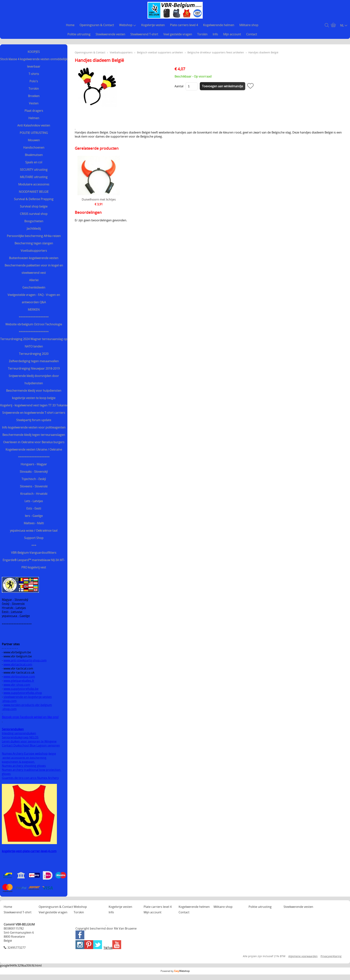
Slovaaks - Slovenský (34, 472)
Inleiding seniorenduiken (19, 733)
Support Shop (34, 538)
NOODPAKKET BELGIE (34, 192)
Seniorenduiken (13, 729)
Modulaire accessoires (34, 184)
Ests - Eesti (34, 508)
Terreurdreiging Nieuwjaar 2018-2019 (34, 368)
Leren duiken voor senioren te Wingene (29, 741)
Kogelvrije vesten (153, 25)
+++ (34, 545)
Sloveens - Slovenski (34, 486)
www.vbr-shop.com (17, 685)
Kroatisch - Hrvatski (34, 494)
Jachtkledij (34, 229)
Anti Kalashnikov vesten (34, 125)
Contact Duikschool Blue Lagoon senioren (31, 745)
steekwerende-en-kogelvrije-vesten (28, 697)
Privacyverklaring (331, 956)
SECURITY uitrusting (34, 170)
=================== (34, 457)
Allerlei (34, 280)
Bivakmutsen (34, 155)
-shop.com (9, 701)
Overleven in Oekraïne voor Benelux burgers (34, 442)
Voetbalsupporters (34, 251)
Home (70, 25)
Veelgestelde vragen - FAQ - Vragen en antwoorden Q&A (34, 298)
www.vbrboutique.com (19, 677)
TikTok (108, 948)
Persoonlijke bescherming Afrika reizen (34, 236)
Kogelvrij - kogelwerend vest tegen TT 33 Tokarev (34, 405)
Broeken (34, 96)
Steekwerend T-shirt (144, 34)
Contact (252, 34)
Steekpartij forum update (34, 420)
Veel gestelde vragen (178, 34)
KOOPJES (34, 52)
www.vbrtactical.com (18, 664)
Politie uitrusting (79, 34)
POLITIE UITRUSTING (34, 133)
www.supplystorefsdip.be (21, 689)
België (52, 754)
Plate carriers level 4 (184, 25)
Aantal (179, 86)
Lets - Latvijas (34, 501)
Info (215, 34)
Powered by (175, 971)
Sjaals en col (34, 162)
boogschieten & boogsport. (18, 762)
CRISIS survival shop (34, 214)
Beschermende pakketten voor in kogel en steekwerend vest (34, 269)
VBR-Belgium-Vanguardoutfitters (34, 553)
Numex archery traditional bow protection (32, 770)
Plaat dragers (34, 111)
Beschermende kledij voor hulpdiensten (34, 391)
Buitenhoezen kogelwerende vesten (34, 258)
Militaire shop (249, 25)
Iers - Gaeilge (34, 516)
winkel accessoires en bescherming (24, 758)
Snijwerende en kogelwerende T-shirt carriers (34, 413)
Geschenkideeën (34, 287)
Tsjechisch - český (34, 479)
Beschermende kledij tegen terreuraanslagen (34, 435)
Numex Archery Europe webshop (25, 754)
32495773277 (16, 948)
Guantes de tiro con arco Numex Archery (30, 778)
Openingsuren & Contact (97, 25)
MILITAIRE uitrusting (34, 177)
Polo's (34, 81)
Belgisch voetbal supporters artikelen (160, 52)
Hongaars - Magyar (34, 464)
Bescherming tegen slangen (34, 243)
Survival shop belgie (34, 206)
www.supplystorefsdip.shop (23, 693)
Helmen (34, 118)
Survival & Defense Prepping (34, 199)
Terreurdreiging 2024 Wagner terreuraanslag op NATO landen (34, 343)
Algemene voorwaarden (303, 956)
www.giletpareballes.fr (19, 681)
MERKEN (34, 310)
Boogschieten (34, 221)
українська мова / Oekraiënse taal (34, 531)
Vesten (34, 103)
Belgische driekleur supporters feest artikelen (216, 52)
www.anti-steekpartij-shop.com (25, 660)
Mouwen (34, 140)
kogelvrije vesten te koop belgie (34, 398)
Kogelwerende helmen (219, 25)
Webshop (128, 25)
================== (34, 317)
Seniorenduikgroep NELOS (20, 737)
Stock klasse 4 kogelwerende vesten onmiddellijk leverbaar (34, 63)
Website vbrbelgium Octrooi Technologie (34, 324)
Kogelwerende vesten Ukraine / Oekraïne (34, 449)
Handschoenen (34, 147)
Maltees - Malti (34, 523)
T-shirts (34, 74)
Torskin (202, 34)
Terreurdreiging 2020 (34, 354)
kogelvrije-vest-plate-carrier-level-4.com (29, 851)
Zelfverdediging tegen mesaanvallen (34, 361)
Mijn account (232, 34)
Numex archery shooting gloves (24, 766)
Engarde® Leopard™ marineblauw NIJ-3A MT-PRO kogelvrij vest (34, 564)
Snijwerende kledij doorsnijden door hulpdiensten (34, 380)
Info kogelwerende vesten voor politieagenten (34, 427)
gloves (6, 774)
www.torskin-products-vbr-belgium (28, 705)
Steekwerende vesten (110, 34)
